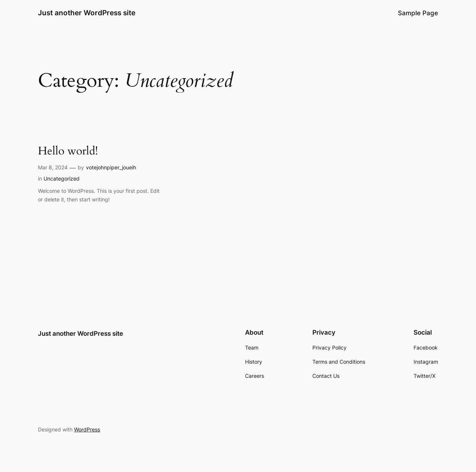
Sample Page (418, 13)
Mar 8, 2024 (53, 167)
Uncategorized (62, 178)
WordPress (87, 429)
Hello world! (68, 152)
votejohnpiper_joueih (111, 167)
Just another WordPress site (87, 13)
